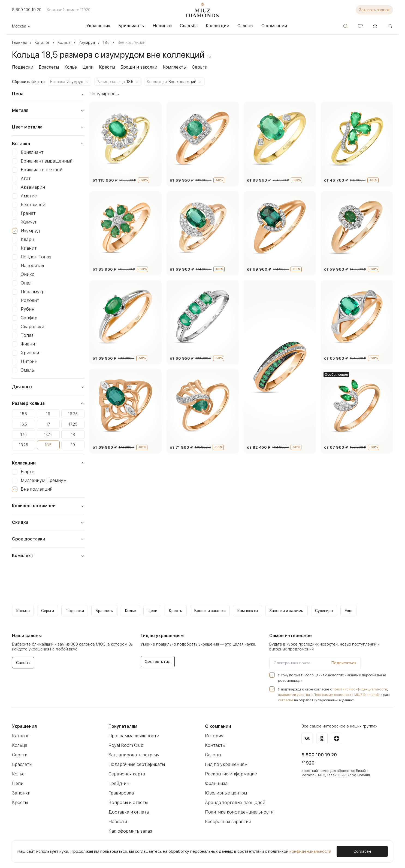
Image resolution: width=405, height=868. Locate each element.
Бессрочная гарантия (226, 822)
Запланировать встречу (132, 755)
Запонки (20, 793)
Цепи (85, 67)
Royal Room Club (126, 745)
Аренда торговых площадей (233, 803)
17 (48, 424)
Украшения (24, 726)
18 (73, 435)
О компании (218, 726)
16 (48, 414)
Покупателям (123, 726)
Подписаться (345, 663)
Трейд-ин (118, 783)
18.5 (48, 445)
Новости (117, 822)
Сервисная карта (126, 774)
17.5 (24, 435)
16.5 (24, 424)
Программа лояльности (132, 736)
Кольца (19, 745)
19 (73, 445)
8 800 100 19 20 (26, 10)
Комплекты (166, 67)
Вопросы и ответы (127, 803)
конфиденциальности (304, 851)
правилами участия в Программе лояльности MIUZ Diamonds (325, 695)
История (213, 736)
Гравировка (120, 793)
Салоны (213, 755)
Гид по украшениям (225, 764)
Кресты (103, 67)
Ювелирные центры (225, 793)
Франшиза (215, 783)
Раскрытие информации (229, 774)
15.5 (24, 414)
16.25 (73, 414)
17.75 (48, 435)
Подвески (22, 67)
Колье (68, 67)
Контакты (214, 745)
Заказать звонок (375, 10)
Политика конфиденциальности (237, 812)
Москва (21, 26)
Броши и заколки (133, 67)
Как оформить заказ (129, 831)
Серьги (190, 67)
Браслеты (47, 67)
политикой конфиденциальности (353, 689)
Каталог (20, 736)
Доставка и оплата (127, 812)
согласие (285, 700)
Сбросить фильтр (28, 82)
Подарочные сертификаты (135, 764)
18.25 (24, 445)
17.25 (73, 424)
